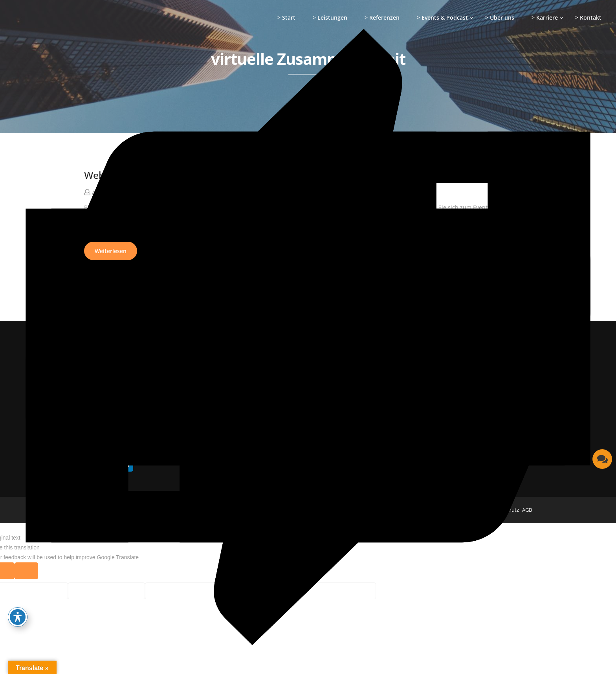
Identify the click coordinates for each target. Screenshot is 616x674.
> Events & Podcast (442, 17)
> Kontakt (588, 17)
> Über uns (500, 17)
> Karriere (545, 17)
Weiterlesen (111, 251)
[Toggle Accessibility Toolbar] (18, 617)
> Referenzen (382, 17)
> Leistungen (330, 17)
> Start (286, 17)
